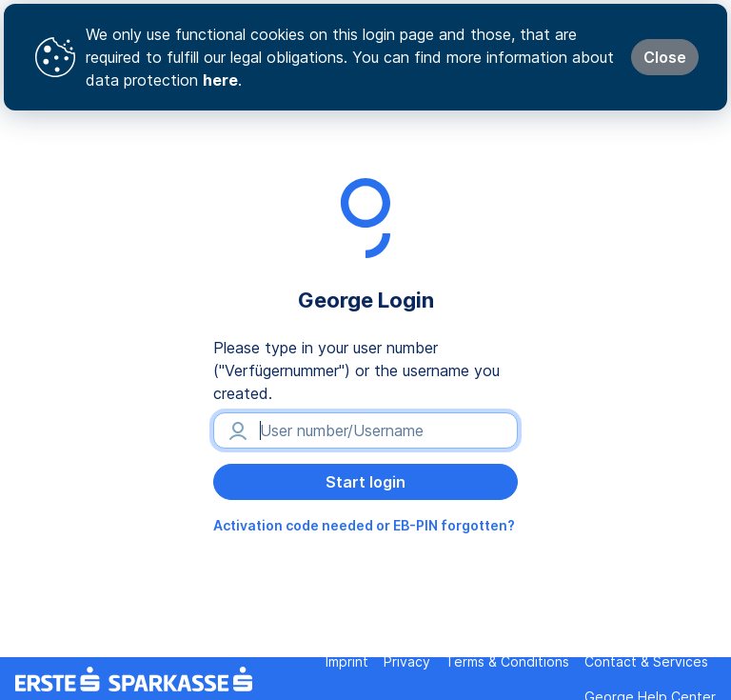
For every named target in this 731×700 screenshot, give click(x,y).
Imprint (347, 661)
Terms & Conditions (507, 661)
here (220, 80)
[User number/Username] (365, 430)
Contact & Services (646, 661)
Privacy (407, 661)
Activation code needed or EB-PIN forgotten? (364, 525)
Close (665, 57)
